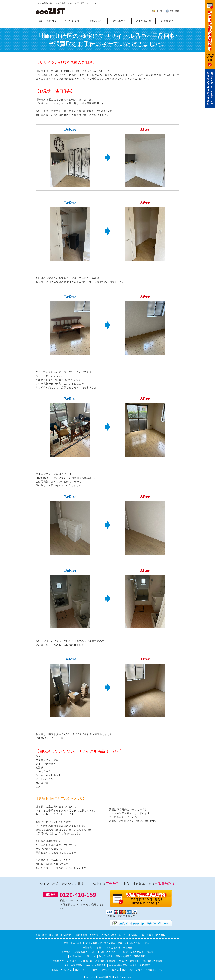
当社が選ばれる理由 (93, 948)
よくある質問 (143, 21)
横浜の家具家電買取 (129, 961)
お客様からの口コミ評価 (80, 961)
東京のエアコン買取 (62, 970)
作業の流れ (96, 21)
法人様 (150, 952)
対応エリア (120, 21)
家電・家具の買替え (133, 952)
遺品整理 (66, 952)
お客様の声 (167, 21)
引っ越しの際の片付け (109, 952)
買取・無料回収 (48, 21)
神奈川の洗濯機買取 (141, 965)
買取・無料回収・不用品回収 (130, 956)
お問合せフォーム (155, 970)
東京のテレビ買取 (110, 970)
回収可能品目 (72, 21)
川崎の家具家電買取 (152, 961)
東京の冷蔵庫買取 (73, 965)
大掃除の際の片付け (84, 952)
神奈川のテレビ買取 (132, 970)
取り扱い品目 (106, 956)
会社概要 (128, 948)
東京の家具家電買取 (105, 961)
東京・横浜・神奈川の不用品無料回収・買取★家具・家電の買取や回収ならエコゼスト (108, 943)
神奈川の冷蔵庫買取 (96, 965)
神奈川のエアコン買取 (86, 970)
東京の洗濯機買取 (118, 965)
